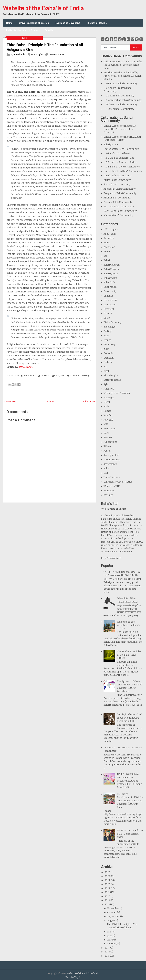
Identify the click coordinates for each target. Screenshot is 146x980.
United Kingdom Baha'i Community (123, 171)
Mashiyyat (109, 389)
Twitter (43, 376)
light (106, 384)
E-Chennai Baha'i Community (120, 105)
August (111, 921)
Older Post (89, 402)
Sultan (107, 469)
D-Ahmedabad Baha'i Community (122, 100)
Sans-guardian (111, 455)
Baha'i (107, 260)
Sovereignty (110, 464)
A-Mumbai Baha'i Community (120, 84)
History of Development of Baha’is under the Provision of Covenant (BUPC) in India (130, 801)
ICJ (105, 367)
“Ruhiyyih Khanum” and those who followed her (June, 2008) (130, 718)
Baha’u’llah (109, 283)
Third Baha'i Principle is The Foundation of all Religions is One (45, 47)
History (108, 362)
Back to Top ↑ (73, 977)
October (112, 913)
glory (106, 349)
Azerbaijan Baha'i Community (120, 189)
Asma (107, 252)
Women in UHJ (112, 486)
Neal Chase (109, 429)
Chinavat (108, 296)
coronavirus (110, 300)
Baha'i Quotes (111, 274)
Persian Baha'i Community (118, 202)
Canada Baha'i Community (118, 176)
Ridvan (107, 446)
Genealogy (109, 345)
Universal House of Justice (34, 23)
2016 (108, 952)
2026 (108, 872)
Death (107, 318)
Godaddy (108, 353)
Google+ (58, 376)
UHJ (106, 473)
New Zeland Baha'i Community (120, 211)
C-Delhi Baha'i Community (119, 96)
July (109, 932)
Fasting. (108, 331)
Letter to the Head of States (23, 30)
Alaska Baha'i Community (117, 198)
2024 (108, 880)
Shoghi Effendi (112, 460)
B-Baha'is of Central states (119, 158)
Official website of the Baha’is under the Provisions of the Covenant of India (123, 65)
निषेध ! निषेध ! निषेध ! (127, 599)
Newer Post (10, 402)
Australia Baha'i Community (119, 207)
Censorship (110, 291)
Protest (108, 438)
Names (107, 411)
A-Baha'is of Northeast (117, 153)
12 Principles (111, 229)
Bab (105, 256)
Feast (106, 336)
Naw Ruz (108, 415)
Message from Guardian (117, 393)
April (110, 940)
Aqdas (107, 243)
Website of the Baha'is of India (43, 8)
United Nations (112, 477)
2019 (108, 900)
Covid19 (108, 314)
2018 (107, 904)
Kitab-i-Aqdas (111, 376)
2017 (107, 948)
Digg (86, 376)
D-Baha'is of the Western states (122, 167)
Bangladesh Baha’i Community (120, 193)
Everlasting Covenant (68, 23)
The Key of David (97, 23)
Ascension (109, 247)
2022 (108, 888)
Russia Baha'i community (117, 184)
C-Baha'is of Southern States (120, 162)
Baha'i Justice (111, 145)
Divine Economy (113, 322)
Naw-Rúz (108, 420)
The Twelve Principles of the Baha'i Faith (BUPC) (129, 655)
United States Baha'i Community (121, 149)
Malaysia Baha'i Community (118, 215)
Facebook (28, 376)
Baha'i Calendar (112, 265)
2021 (107, 892)
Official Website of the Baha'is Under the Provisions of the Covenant (120, 129)
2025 (108, 876)
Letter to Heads (112, 380)
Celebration (110, 287)
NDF (106, 424)
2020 (108, 896)
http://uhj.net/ (26, 367)
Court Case (109, 305)
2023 (108, 884)
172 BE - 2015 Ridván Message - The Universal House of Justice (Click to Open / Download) (129, 781)
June (110, 936)
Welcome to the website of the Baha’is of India (129, 625)
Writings (108, 495)
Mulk (106, 407)
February (112, 944)
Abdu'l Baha (110, 234)
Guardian (109, 358)
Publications (110, 442)
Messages (109, 398)
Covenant (109, 309)
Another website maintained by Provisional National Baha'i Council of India (122, 76)
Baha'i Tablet (110, 278)
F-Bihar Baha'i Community (119, 109)
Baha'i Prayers (111, 269)
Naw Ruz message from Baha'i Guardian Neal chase (130, 834)
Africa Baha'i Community (117, 180)
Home (9, 23)
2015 (107, 956)
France (107, 340)
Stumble (73, 376)
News (107, 433)
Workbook (109, 491)
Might (107, 402)
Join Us (49, 30)
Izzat (106, 371)
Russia (107, 451)
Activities (109, 238)
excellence (109, 327)
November (113, 908)
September (114, 916)
